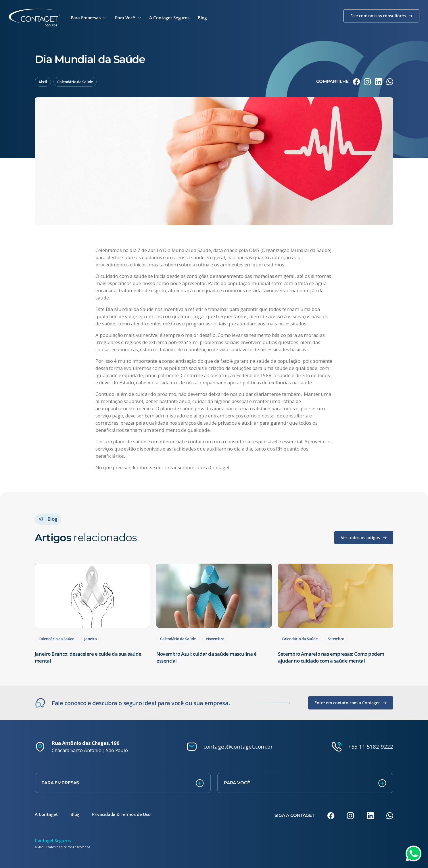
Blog (75, 814)
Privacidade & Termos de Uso (121, 814)
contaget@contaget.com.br (238, 746)
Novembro (215, 639)
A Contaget (46, 814)
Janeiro (90, 639)
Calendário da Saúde (75, 82)
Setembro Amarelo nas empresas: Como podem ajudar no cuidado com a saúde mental (331, 657)
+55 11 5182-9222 (371, 746)
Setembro (336, 639)
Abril (43, 82)
